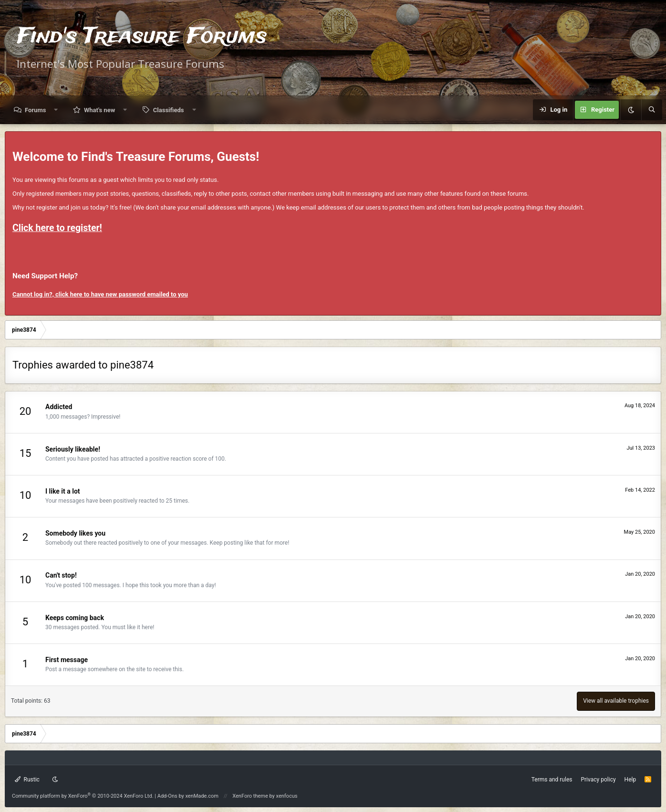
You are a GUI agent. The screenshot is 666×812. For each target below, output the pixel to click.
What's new (99, 110)
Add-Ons (167, 796)
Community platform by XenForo (83, 796)
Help (630, 780)
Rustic (27, 780)
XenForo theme (250, 796)
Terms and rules (552, 780)
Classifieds (169, 110)
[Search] (652, 110)
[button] (56, 110)
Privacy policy (598, 780)
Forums (35, 110)
